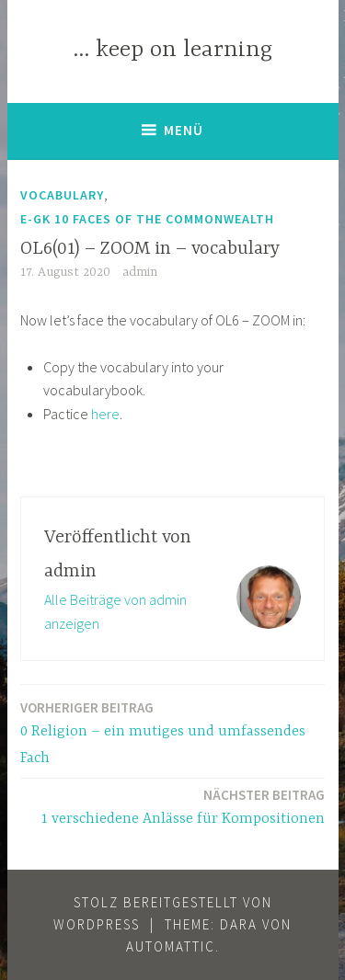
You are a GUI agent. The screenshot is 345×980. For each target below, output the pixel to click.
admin (140, 272)
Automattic (171, 946)
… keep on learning (172, 50)
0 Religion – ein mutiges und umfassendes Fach (172, 732)
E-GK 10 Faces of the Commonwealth (147, 219)
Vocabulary (62, 195)
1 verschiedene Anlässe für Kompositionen (183, 806)
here (105, 414)
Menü (184, 130)
